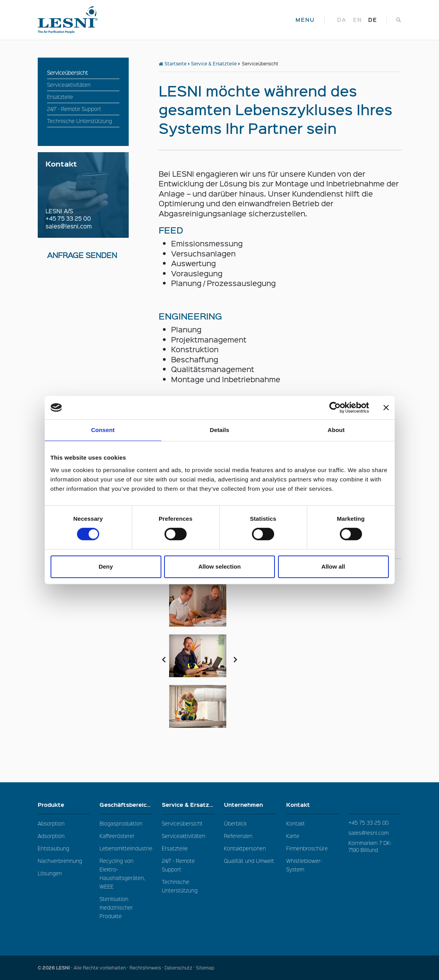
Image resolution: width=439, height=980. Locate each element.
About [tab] (336, 430)
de (373, 20)
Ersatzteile (175, 848)
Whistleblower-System (304, 865)
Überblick (235, 823)
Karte (293, 836)
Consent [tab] (103, 430)
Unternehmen (250, 805)
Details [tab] (220, 430)
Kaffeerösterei (117, 836)
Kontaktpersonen (245, 848)
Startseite (173, 64)
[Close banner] (386, 407)
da (342, 20)
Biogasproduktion (121, 823)
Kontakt (313, 805)
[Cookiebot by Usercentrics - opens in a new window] (335, 407)
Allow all (333, 566)
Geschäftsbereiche (126, 807)
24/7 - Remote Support (178, 865)
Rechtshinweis (145, 968)
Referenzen (238, 836)
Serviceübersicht (182, 823)
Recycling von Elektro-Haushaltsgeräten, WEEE (122, 874)
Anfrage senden (82, 255)
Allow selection (219, 566)
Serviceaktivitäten (184, 836)
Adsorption (51, 836)
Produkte (64, 805)
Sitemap (205, 968)
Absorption (51, 823)
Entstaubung (53, 848)
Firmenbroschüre (307, 848)
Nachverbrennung (60, 861)
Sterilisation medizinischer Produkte (116, 907)
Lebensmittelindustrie (126, 848)
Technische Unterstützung (180, 886)
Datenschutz (178, 968)
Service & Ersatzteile (214, 64)
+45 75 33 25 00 (68, 218)
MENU (305, 20)
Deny (106, 566)
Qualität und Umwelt (249, 861)
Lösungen (50, 873)
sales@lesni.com (69, 226)
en (358, 20)
